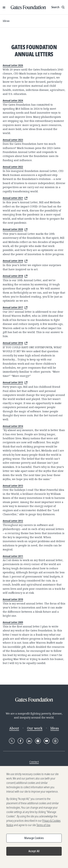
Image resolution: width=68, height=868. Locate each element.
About (14, 728)
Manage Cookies (34, 840)
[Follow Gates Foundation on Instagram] (38, 741)
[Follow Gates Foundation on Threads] (55, 741)
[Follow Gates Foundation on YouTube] (47, 741)
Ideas (6, 21)
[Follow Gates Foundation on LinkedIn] (29, 741)
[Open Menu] (4, 7)
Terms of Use (43, 827)
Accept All (34, 853)
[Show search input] (58, 7)
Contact (34, 762)
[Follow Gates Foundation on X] (12, 741)
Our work (35, 728)
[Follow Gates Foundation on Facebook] (20, 741)
